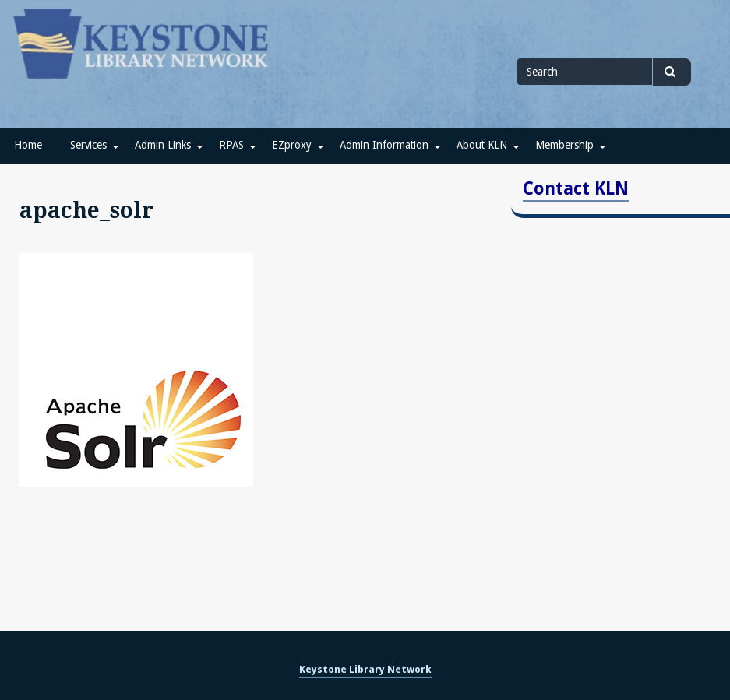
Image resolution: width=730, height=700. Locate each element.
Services (88, 145)
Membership (564, 145)
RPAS (231, 145)
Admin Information (384, 145)
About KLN (482, 145)
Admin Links (163, 145)
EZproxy (292, 145)
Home (28, 145)
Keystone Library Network (365, 669)
